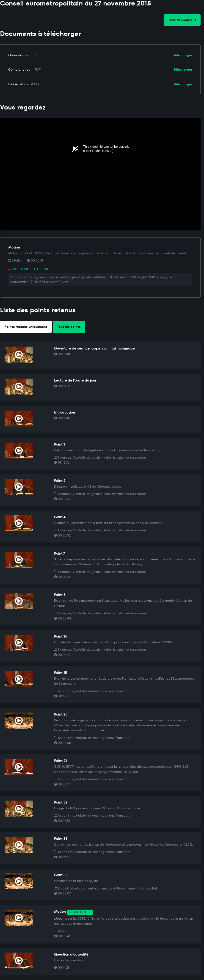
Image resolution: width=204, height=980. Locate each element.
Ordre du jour (18, 55)
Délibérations (18, 84)
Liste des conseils (182, 20)
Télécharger (183, 55)
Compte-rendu (19, 69)
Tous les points (69, 327)
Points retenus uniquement (26, 327)
